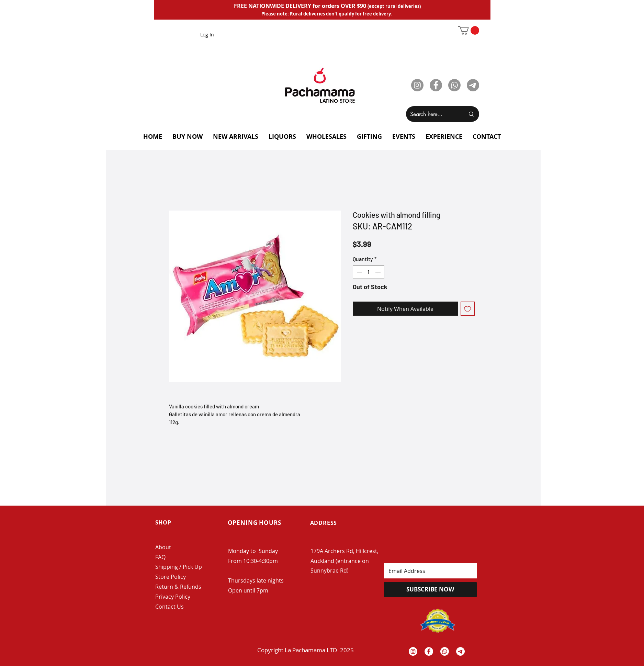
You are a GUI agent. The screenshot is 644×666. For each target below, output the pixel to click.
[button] (469, 30)
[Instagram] (417, 85)
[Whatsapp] (454, 85)
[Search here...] (432, 114)
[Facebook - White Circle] (429, 651)
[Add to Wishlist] (468, 309)
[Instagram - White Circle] (413, 651)
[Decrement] (359, 272)
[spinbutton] (369, 272)
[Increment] (379, 272)
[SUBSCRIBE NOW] (430, 590)
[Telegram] (473, 85)
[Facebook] (436, 85)
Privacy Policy (173, 597)
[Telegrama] (460, 651)
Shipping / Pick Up (179, 567)
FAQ (160, 557)
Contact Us (170, 607)
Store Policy (171, 577)
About (163, 547)
